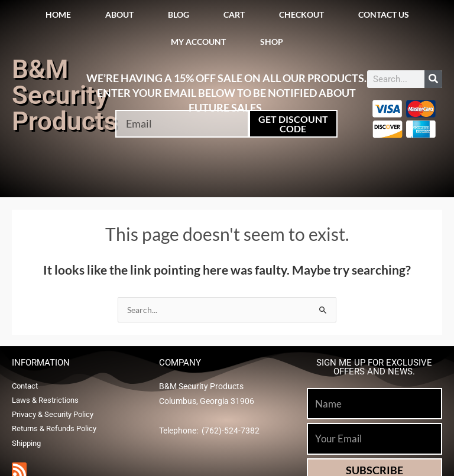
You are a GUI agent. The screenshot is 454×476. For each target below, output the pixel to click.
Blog (179, 14)
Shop (272, 42)
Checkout (301, 14)
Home (58, 14)
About (119, 14)
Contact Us (384, 14)
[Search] (433, 79)
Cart (234, 14)
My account (198, 42)
